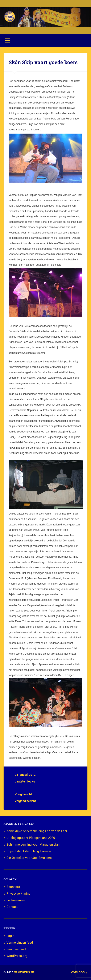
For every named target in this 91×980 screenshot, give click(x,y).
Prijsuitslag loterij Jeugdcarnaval (29, 851)
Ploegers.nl (25, 972)
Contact (12, 907)
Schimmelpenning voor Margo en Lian (33, 845)
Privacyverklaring (18, 894)
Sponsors (13, 887)
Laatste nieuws (25, 781)
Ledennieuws (16, 900)
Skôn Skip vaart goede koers (43, 62)
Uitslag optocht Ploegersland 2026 (31, 838)
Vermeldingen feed (20, 943)
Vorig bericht (23, 794)
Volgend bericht (25, 801)
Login (10, 936)
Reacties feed (16, 949)
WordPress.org (17, 956)
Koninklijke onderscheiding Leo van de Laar (37, 831)
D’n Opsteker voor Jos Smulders (29, 858)
